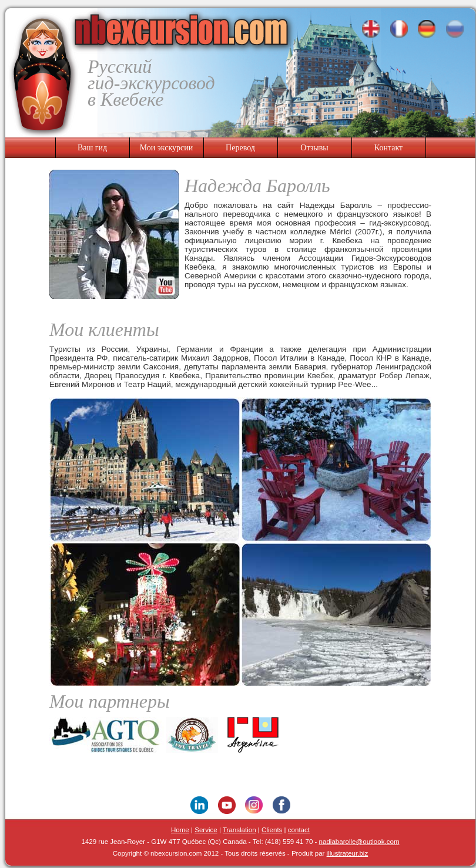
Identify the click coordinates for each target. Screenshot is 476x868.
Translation (239, 830)
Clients (272, 830)
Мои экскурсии (167, 148)
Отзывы (314, 148)
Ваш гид (92, 148)
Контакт (388, 148)
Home (180, 830)
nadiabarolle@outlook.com (359, 842)
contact (299, 830)
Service (206, 830)
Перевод (240, 148)
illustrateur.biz (348, 853)
